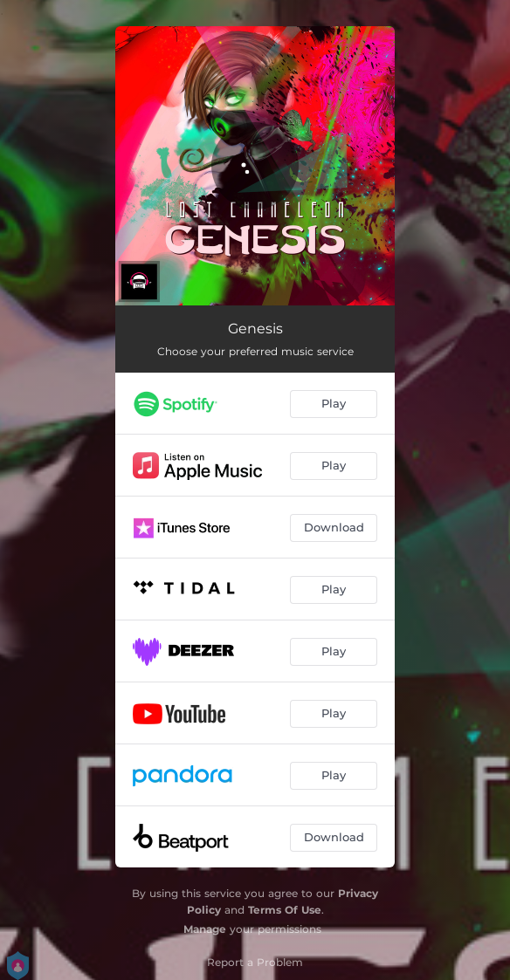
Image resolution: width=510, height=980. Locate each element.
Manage (205, 929)
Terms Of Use (285, 910)
